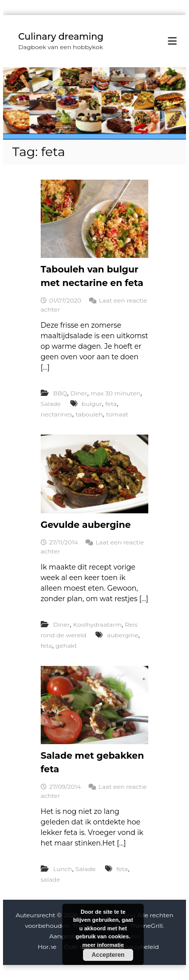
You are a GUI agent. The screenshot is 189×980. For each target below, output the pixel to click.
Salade (51, 404)
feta (111, 404)
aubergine (123, 635)
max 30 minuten (115, 393)
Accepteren (108, 955)
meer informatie (103, 945)
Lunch (62, 869)
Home (47, 947)
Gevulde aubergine (86, 525)
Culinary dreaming (61, 37)
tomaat (117, 414)
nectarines (57, 414)
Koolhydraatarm (97, 624)
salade (51, 879)
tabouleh (89, 414)
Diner (79, 393)
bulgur (92, 404)
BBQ (60, 393)
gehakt (66, 646)
